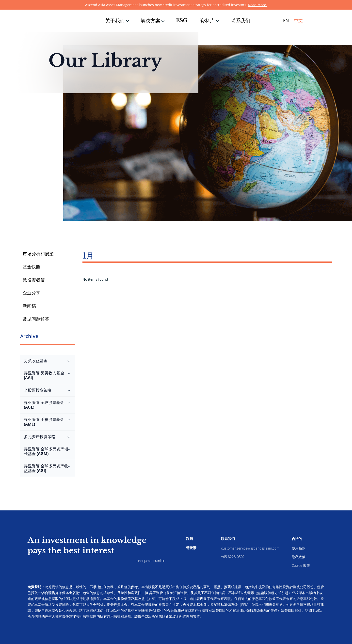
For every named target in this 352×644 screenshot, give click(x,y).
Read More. (258, 5)
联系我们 (240, 21)
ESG (182, 20)
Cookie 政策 (301, 565)
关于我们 (115, 21)
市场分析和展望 (38, 254)
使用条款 (299, 548)
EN (286, 20)
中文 (298, 20)
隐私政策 (299, 557)
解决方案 (150, 21)
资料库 (208, 21)
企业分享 (32, 293)
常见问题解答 (36, 319)
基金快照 (32, 267)
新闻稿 (29, 306)
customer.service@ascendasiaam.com (250, 548)
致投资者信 (34, 280)
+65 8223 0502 (233, 557)
